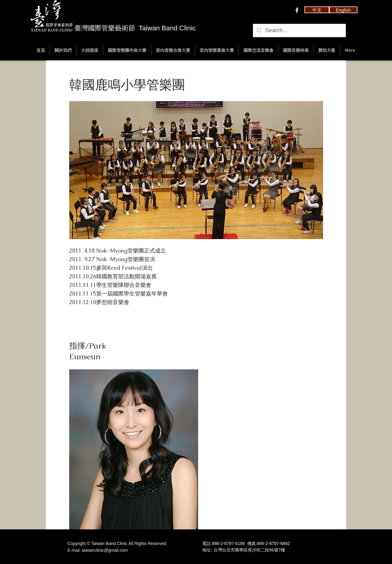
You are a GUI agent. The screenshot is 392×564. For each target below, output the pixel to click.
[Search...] (299, 30)
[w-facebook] (297, 10)
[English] (343, 10)
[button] (317, 10)
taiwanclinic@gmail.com (105, 550)
